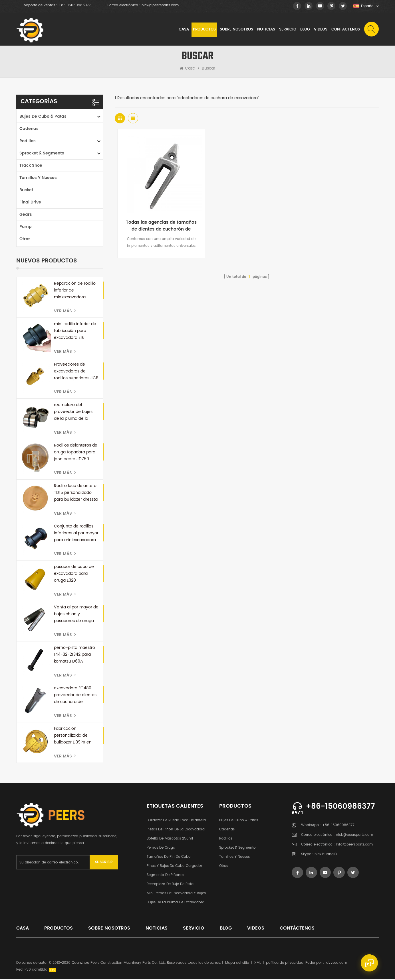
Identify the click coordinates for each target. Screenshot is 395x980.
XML (258, 964)
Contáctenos (345, 30)
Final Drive (30, 203)
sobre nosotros (236, 30)
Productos (204, 30)
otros (25, 240)
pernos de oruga (161, 849)
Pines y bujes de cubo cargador (174, 867)
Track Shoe (31, 167)
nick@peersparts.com (160, 5)
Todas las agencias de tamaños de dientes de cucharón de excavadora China (159, 222)
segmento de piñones (165, 876)
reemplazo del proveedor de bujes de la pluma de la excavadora (73, 413)
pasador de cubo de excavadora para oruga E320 (74, 575)
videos (320, 30)
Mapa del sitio (237, 964)
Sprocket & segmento (42, 154)
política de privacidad (285, 964)
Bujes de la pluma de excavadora (176, 903)
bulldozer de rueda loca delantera (176, 821)
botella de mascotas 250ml (170, 840)
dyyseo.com (337, 964)
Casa (184, 30)
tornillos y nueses (38, 179)
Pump (26, 228)
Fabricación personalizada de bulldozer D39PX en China (73, 737)
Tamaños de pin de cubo (169, 858)
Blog (305, 30)
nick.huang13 (326, 855)
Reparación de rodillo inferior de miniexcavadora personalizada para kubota (75, 292)
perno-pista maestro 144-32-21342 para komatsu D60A (74, 656)
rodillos (28, 142)
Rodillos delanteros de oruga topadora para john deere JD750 (76, 453)
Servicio (287, 30)
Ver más (65, 312)
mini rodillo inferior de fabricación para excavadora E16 (75, 332)
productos (59, 929)
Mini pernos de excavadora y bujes (176, 894)
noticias (266, 30)
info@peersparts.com (354, 846)
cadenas (29, 130)
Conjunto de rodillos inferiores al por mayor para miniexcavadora (76, 534)
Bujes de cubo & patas (43, 118)
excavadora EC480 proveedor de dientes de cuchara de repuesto (75, 696)
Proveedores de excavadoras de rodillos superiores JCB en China (76, 372)
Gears (26, 216)
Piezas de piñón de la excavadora (176, 831)
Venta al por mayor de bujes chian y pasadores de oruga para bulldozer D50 (76, 615)
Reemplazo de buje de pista (170, 885)
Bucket (26, 191)
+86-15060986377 (75, 5)
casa (23, 929)
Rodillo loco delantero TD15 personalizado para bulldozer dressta (76, 494)
